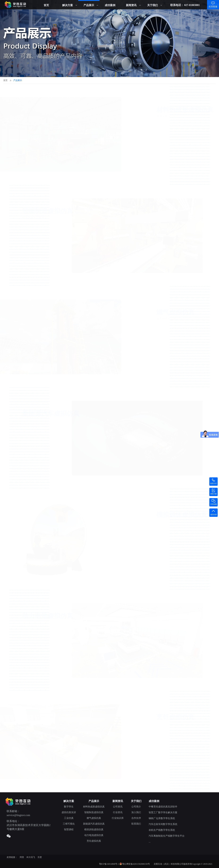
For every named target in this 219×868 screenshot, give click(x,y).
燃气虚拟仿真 (94, 818)
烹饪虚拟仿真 (94, 841)
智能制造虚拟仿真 (94, 812)
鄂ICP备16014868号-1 (109, 864)
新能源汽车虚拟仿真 (94, 824)
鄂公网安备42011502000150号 (136, 864)
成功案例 (110, 5)
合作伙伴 (136, 818)
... (150, 842)
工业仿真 (69, 818)
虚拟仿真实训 (69, 812)
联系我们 (136, 824)
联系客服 (213, 7)
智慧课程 (69, 829)
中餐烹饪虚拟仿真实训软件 (163, 807)
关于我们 (153, 5)
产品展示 (89, 5)
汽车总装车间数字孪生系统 (163, 824)
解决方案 (68, 5)
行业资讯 (118, 812)
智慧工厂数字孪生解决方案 (163, 812)
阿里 (22, 857)
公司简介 (136, 807)
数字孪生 (69, 807)
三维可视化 (69, 824)
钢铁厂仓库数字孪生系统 (162, 818)
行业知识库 (118, 818)
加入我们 (136, 812)
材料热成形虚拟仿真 (94, 807)
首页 (46, 5)
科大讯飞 (31, 857)
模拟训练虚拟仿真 (94, 829)
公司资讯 (118, 807)
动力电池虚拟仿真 (94, 835)
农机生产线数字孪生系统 (162, 830)
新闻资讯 (131, 5)
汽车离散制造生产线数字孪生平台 (167, 836)
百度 (40, 857)
